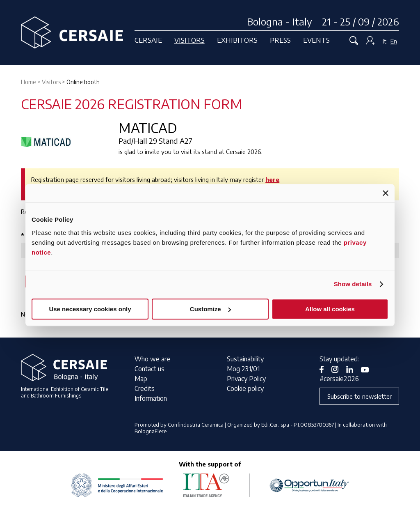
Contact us (150, 369)
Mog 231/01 (243, 369)
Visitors (189, 40)
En (394, 41)
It (385, 41)
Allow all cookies (330, 309)
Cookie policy (245, 388)
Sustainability (245, 359)
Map (141, 379)
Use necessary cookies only (90, 309)
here (272, 179)
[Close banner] (386, 193)
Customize (210, 309)
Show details (353, 284)
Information (151, 398)
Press (280, 40)
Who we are (152, 359)
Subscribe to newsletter (360, 396)
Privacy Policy (246, 379)
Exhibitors (237, 40)
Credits (145, 388)
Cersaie (148, 40)
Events (316, 40)
